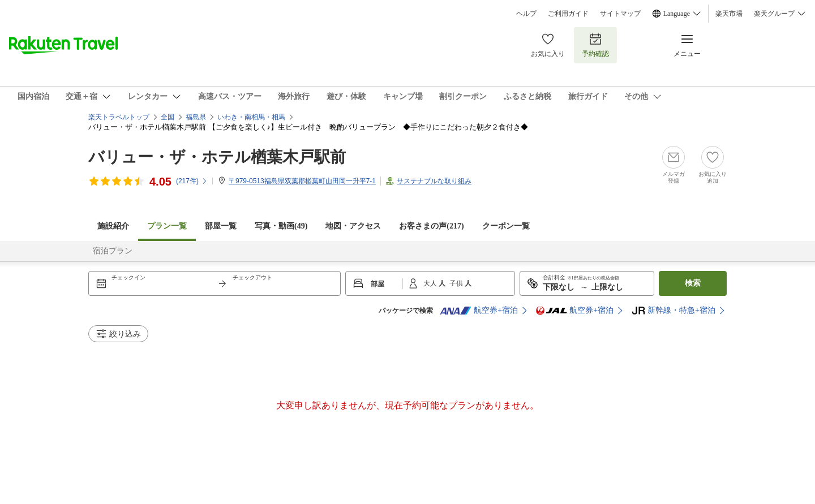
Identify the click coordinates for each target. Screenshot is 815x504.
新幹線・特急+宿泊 (674, 311)
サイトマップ (620, 14)
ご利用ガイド (568, 14)
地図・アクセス (353, 226)
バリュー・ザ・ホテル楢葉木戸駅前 (217, 157)
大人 (431, 283)
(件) (192, 181)
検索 (693, 283)
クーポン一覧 (506, 226)
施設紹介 (113, 226)
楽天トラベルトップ (119, 117)
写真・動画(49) (281, 226)
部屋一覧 (221, 226)
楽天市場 (729, 14)
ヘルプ (526, 14)
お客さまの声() (431, 226)
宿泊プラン (113, 251)
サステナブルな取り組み (434, 181)
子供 (457, 283)
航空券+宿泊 (479, 311)
